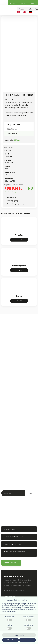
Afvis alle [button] (10, 640)
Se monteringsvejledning (16, 204)
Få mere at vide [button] (19, 635)
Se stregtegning (13, 201)
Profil (30, 9)
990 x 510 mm (12, 129)
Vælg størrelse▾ (13, 124)
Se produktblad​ (12, 197)
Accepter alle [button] (28, 640)
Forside (22, 9)
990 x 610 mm (12, 134)
